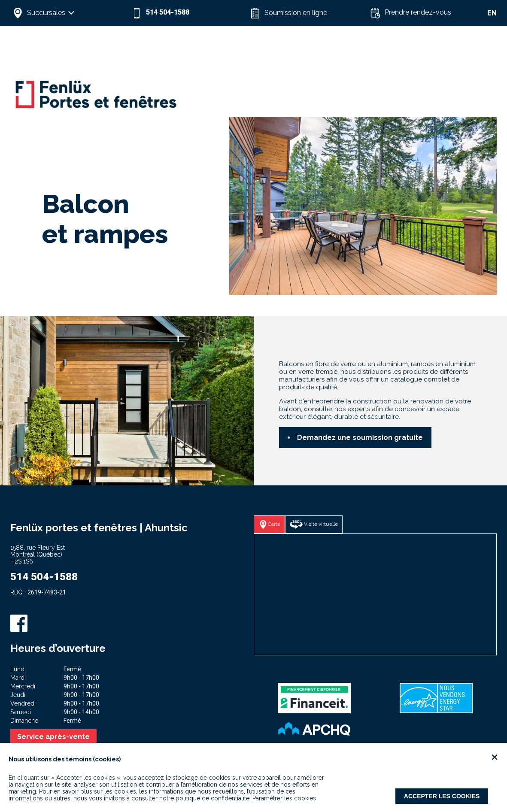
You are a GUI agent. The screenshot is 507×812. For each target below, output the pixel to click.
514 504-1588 (44, 577)
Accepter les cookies (442, 796)
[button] (70, 13)
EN (492, 13)
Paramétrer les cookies (284, 798)
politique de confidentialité (213, 798)
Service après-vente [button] (53, 737)
